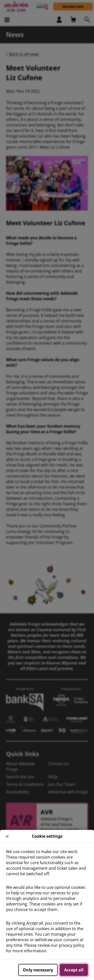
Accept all (74, 970)
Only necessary (38, 970)
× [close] (7, 836)
